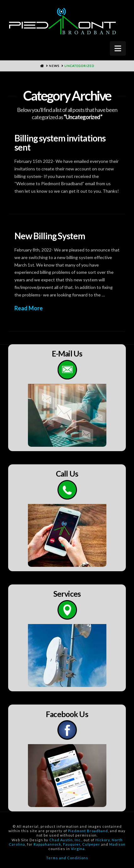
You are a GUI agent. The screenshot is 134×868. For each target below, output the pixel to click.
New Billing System (50, 236)
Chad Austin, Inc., (66, 840)
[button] (118, 48)
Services (67, 594)
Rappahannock (47, 844)
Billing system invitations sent (60, 143)
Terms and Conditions (67, 858)
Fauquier (72, 844)
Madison (117, 844)
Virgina (78, 849)
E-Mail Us (67, 354)
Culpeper (91, 844)
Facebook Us (67, 714)
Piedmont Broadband (88, 831)
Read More (29, 308)
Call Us (67, 474)
